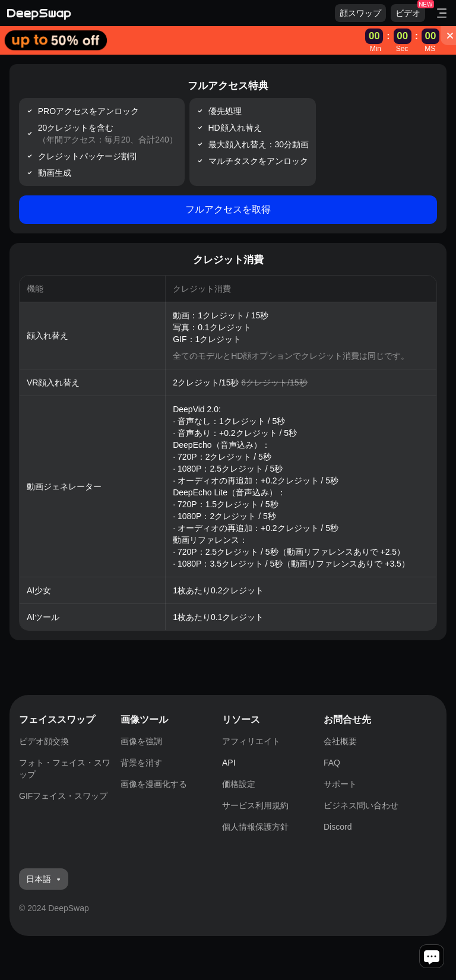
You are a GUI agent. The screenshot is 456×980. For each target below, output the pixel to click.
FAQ (332, 763)
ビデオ (408, 13)
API (229, 763)
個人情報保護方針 (255, 827)
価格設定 (239, 784)
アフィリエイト (251, 741)
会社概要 (340, 741)
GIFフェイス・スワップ (63, 796)
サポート (340, 784)
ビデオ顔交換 (44, 741)
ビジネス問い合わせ (361, 805)
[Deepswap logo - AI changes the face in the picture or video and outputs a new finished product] (171, 13)
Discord (338, 827)
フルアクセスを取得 (228, 209)
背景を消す (141, 763)
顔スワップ (360, 13)
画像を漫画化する (154, 784)
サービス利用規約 (255, 805)
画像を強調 (141, 741)
